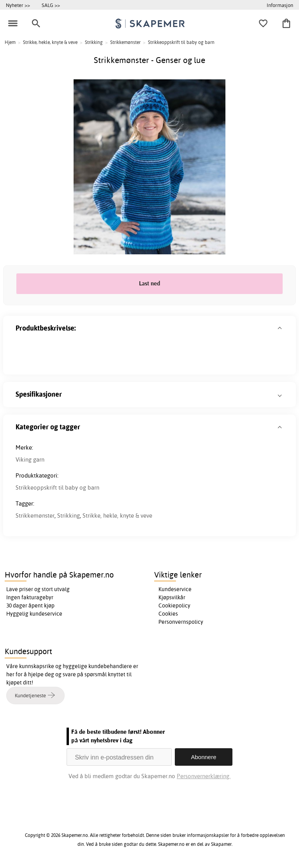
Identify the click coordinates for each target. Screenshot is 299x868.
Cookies (168, 614)
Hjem (10, 42)
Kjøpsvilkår (172, 597)
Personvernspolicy (181, 622)
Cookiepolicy (174, 605)
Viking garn (30, 459)
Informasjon (280, 5)
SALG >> (51, 5)
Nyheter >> (18, 5)
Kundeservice (175, 589)
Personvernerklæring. (204, 776)
